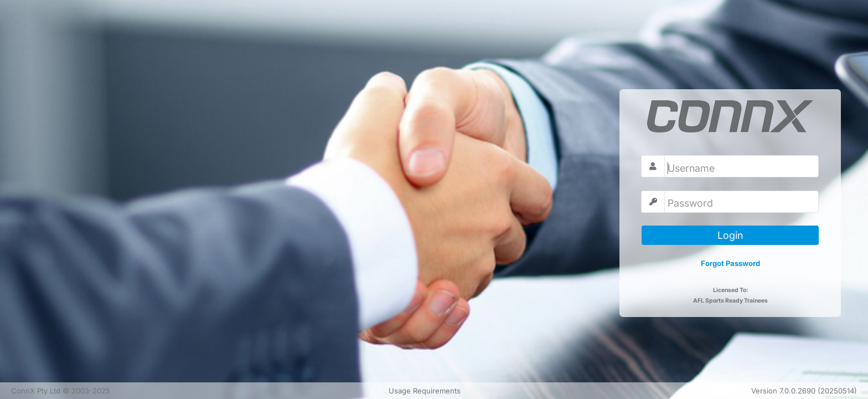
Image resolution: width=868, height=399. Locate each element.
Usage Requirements (425, 391)
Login (730, 235)
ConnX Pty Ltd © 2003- (61, 391)
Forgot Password (730, 263)
